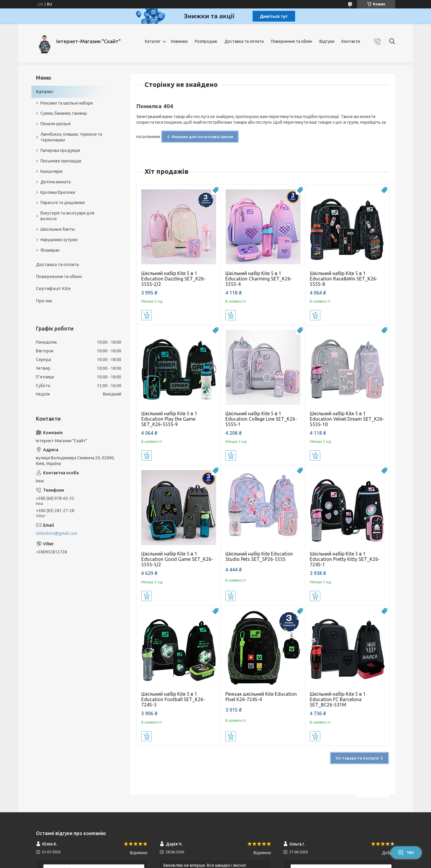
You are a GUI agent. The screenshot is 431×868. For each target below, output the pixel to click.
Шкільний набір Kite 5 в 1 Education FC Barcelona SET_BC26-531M (338, 699)
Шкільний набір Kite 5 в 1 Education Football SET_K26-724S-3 (173, 699)
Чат (406, 852)
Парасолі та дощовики (63, 203)
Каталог (153, 41)
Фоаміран (50, 250)
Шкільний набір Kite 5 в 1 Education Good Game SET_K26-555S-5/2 (177, 559)
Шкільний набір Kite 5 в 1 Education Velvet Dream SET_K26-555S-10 (347, 419)
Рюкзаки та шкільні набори (67, 103)
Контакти (351, 41)
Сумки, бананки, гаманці (64, 113)
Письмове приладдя (61, 161)
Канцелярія (51, 171)
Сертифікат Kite (53, 288)
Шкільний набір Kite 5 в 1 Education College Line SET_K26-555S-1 (261, 419)
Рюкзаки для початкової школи (202, 137)
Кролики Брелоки (58, 192)
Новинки (179, 41)
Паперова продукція (60, 150)
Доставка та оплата (244, 41)
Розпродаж (206, 41)
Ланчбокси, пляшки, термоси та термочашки (71, 137)
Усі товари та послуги (357, 758)
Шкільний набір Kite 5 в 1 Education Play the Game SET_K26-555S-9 (169, 419)
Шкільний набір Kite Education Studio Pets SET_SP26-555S (259, 556)
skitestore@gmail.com (57, 533)
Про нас (44, 301)
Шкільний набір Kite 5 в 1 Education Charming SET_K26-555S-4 (259, 279)
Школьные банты (58, 229)
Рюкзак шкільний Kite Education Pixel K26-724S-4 (261, 697)
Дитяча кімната (56, 182)
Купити (147, 315)
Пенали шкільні (56, 124)
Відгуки (327, 41)
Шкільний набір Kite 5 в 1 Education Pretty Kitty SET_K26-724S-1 (345, 559)
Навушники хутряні (59, 240)
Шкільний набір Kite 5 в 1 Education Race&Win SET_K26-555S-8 (344, 279)
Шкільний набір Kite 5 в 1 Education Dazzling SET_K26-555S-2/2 (173, 279)
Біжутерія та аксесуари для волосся (67, 216)
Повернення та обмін (292, 41)
